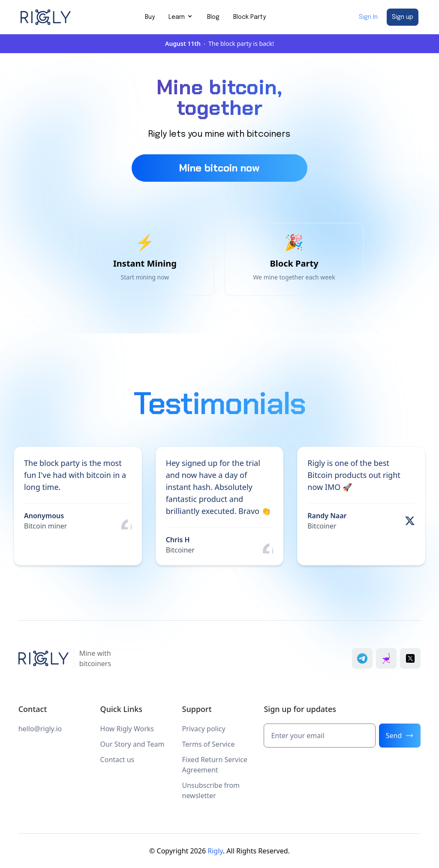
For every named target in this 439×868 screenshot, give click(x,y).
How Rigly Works (127, 729)
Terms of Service (209, 744)
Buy (150, 17)
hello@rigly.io (40, 729)
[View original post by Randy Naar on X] (410, 521)
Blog (213, 17)
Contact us (117, 760)
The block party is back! (219, 44)
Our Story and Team (132, 744)
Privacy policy (204, 729)
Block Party (250, 17)
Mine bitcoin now (219, 168)
